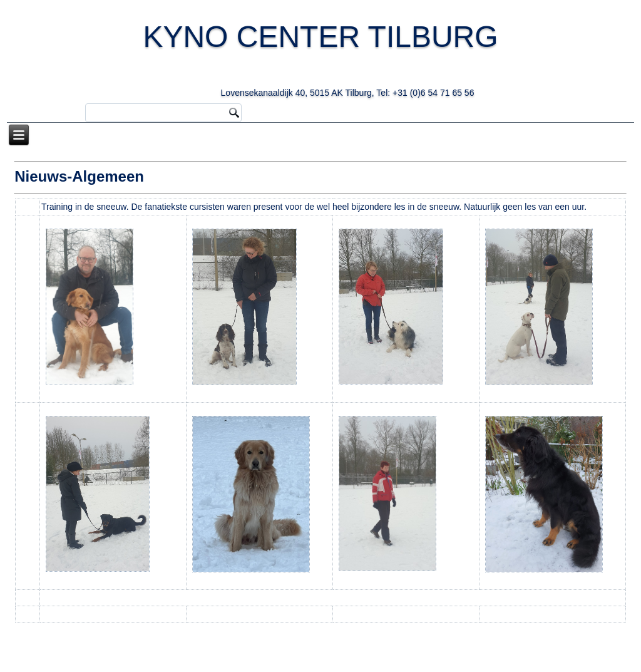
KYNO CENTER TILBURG (334, 55)
